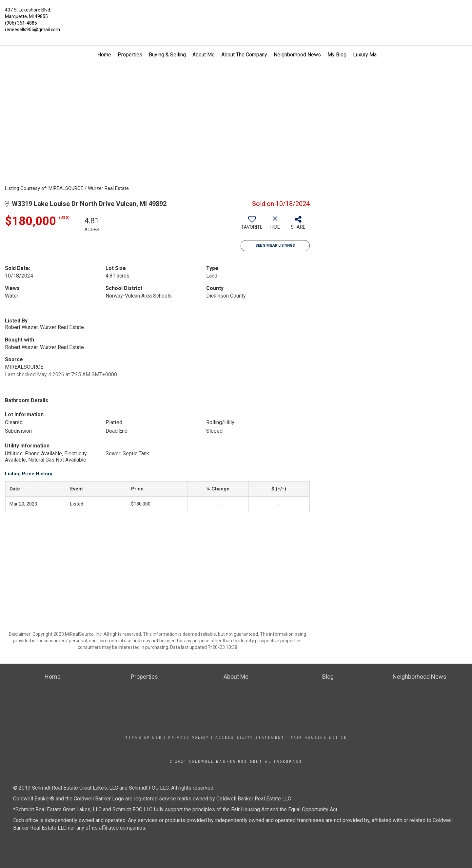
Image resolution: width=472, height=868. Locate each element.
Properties (130, 55)
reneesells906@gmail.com (32, 30)
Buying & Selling (167, 55)
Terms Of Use (144, 738)
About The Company (244, 55)
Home (104, 55)
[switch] (252, 225)
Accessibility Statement (250, 738)
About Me (204, 55)
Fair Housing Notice (319, 738)
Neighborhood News (297, 55)
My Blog (337, 55)
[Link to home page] (236, 14)
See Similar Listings (275, 246)
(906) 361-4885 (21, 23)
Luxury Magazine (373, 55)
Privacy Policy (189, 738)
